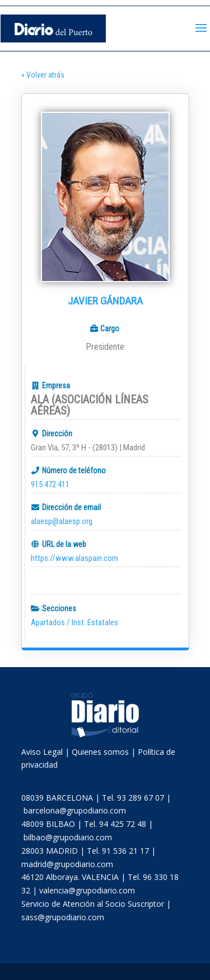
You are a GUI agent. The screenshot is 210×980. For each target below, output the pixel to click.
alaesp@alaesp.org (62, 521)
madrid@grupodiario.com (67, 864)
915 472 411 (50, 484)
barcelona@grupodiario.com (75, 810)
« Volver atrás (43, 75)
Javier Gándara (105, 301)
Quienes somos (100, 752)
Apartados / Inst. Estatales (74, 622)
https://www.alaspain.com (74, 558)
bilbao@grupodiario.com (68, 837)
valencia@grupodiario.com (87, 890)
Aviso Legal (42, 752)
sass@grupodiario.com (63, 917)
